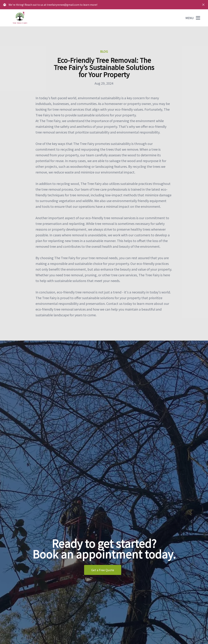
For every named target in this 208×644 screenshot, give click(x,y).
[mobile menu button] (198, 18)
